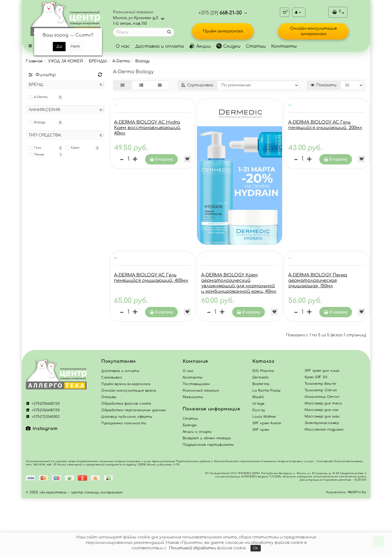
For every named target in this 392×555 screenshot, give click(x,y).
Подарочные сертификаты (208, 501)
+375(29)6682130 (43, 460)
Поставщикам (196, 441)
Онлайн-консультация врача (129, 447)
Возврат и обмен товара (207, 495)
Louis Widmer (264, 473)
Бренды (190, 482)
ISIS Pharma (263, 428)
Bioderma (261, 441)
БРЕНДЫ (98, 61)
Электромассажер (322, 480)
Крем (72, 148)
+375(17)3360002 (43, 473)
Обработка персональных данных (134, 467)
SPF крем (261, 486)
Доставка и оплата (160, 46)
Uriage (258, 460)
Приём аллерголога (223, 31)
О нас (123, 46)
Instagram (42, 485)
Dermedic (261, 434)
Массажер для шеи (322, 473)
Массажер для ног (322, 466)
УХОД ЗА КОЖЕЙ (66, 61)
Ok (256, 548)
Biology (143, 61)
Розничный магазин (201, 447)
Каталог (263, 418)
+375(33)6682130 (43, 467)
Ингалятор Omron (322, 453)
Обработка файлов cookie (126, 460)
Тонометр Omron (321, 447)
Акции (200, 46)
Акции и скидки (197, 488)
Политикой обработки (193, 548)
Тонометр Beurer (321, 440)
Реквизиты (193, 454)
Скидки (228, 46)
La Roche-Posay (267, 447)
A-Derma (121, 61)
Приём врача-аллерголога (126, 441)
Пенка (36, 155)
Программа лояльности (124, 480)
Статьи (256, 46)
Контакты (284, 46)
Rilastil (258, 454)
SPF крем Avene (267, 480)
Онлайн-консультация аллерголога (313, 31)
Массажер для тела (323, 460)
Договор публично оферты (127, 473)
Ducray (259, 467)
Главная (34, 61)
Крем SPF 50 (316, 434)
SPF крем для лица (322, 427)
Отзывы (109, 454)
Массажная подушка (324, 486)
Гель (35, 148)
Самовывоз (111, 434)
